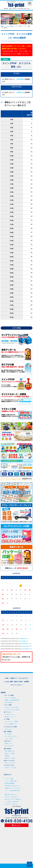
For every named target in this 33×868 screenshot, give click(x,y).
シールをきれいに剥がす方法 (12, 802)
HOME (2, 26)
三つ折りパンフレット (10, 714)
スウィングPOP (10, 26)
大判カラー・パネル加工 (11, 768)
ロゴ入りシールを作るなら (11, 797)
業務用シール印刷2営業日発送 (12, 700)
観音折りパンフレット (10, 717)
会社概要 (26, 682)
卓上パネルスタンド (10, 746)
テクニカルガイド (23, 678)
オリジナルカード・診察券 (11, 722)
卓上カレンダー (9, 729)
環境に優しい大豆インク (11, 794)
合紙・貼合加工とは (10, 751)
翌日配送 (17, 74)
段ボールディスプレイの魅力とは (13, 799)
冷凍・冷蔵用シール (10, 703)
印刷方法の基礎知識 (10, 783)
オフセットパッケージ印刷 (11, 707)
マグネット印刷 (9, 739)
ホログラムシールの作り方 (11, 804)
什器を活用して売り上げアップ (12, 786)
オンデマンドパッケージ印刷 (12, 710)
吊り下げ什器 (8, 734)
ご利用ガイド (13, 678)
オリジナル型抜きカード (11, 724)
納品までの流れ (18, 682)
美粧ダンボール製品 (10, 753)
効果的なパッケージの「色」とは (13, 788)
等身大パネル (8, 743)
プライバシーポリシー (17, 685)
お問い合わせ (17, 825)
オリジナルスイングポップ (11, 736)
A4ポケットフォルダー (10, 763)
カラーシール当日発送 (10, 698)
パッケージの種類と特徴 (11, 781)
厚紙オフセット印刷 (10, 758)
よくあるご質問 (9, 682)
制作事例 (7, 756)
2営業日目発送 (16, 87)
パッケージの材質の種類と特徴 (12, 791)
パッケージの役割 (9, 779)
